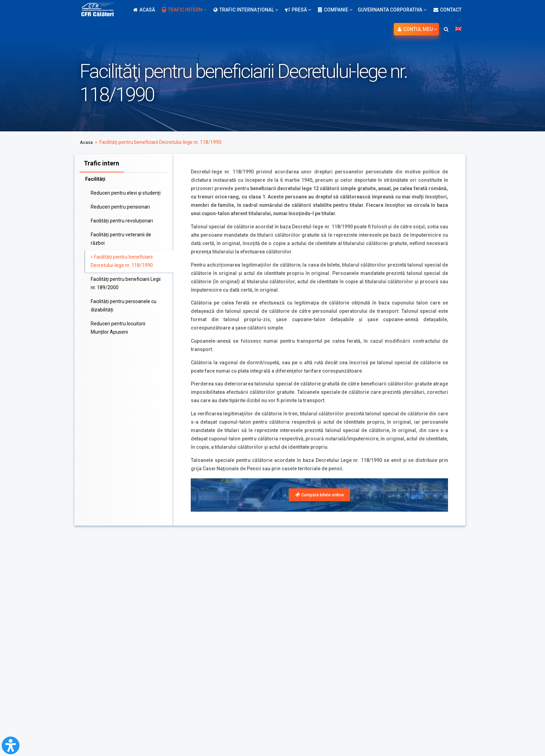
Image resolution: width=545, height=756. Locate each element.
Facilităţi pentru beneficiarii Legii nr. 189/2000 (126, 282)
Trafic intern (184, 10)
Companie (335, 10)
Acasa (87, 142)
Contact (448, 10)
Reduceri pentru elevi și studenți (126, 192)
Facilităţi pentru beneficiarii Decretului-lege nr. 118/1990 (122, 260)
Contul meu (417, 29)
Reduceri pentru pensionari (120, 205)
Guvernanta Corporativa (392, 10)
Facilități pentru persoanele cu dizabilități (124, 304)
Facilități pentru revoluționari (122, 219)
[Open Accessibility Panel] (11, 745)
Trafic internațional (246, 10)
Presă (298, 10)
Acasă (144, 10)
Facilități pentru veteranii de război (121, 237)
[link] (319, 495)
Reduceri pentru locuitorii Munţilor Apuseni (118, 326)
